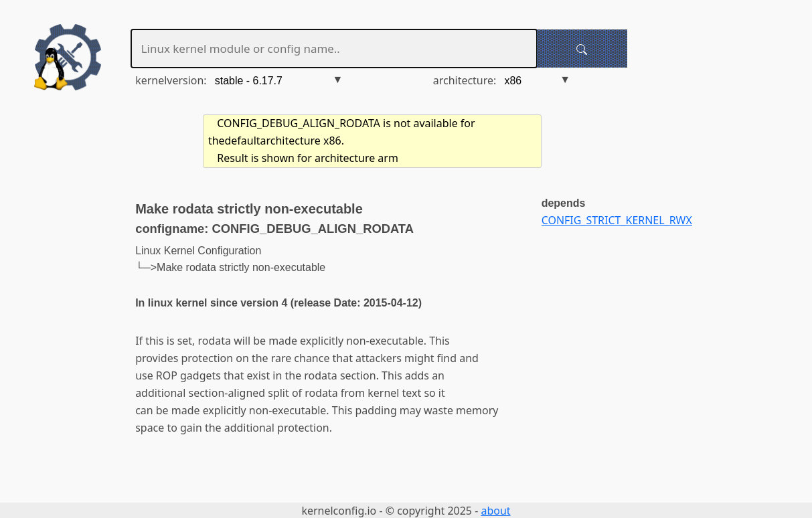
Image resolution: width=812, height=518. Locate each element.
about (495, 511)
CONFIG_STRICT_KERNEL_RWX (617, 220)
